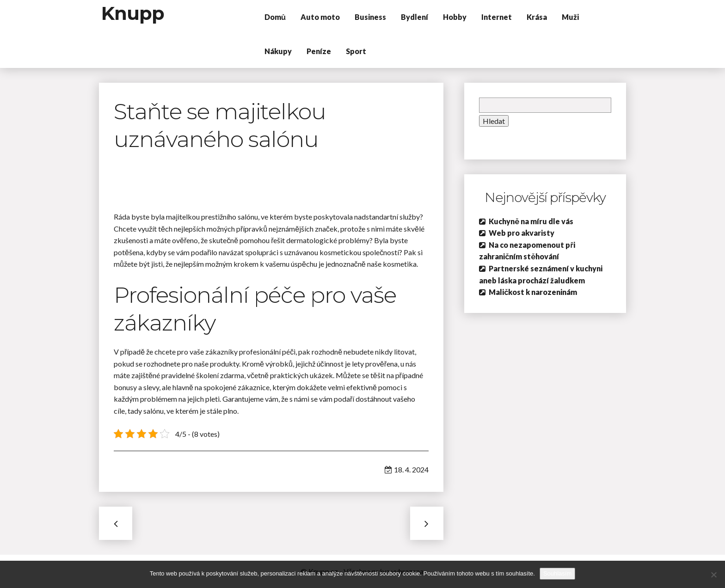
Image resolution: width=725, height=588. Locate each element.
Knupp (133, 13)
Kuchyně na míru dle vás (531, 221)
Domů (275, 17)
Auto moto (320, 17)
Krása (537, 17)
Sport (356, 51)
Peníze (319, 51)
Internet (497, 17)
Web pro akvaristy (522, 233)
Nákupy (278, 51)
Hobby (455, 17)
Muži (570, 17)
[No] (713, 575)
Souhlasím (557, 573)
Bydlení (415, 17)
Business (370, 17)
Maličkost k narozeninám (533, 292)
